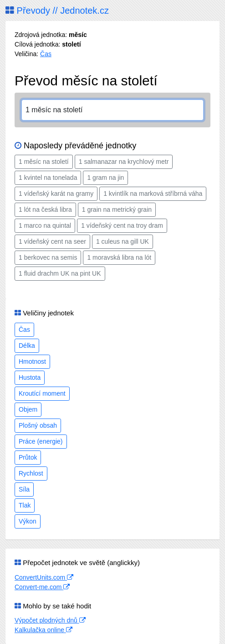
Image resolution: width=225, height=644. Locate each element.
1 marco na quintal (45, 225)
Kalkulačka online (43, 630)
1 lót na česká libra (45, 209)
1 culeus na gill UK (123, 241)
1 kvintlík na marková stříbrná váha (153, 194)
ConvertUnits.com (44, 577)
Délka (27, 346)
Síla (24, 489)
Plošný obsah (38, 425)
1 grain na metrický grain (117, 209)
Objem (28, 409)
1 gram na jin (105, 178)
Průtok (28, 457)
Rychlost (31, 473)
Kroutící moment (42, 393)
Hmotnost (32, 361)
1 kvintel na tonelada (48, 178)
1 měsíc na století (44, 162)
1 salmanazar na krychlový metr (124, 162)
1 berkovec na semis (48, 257)
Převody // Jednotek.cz (57, 10)
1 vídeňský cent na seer (52, 241)
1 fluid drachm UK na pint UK (60, 273)
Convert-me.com (42, 587)
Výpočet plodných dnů (50, 620)
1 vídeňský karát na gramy (56, 194)
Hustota (30, 377)
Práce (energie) (41, 441)
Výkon (28, 521)
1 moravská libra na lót (119, 257)
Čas (46, 54)
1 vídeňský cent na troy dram (122, 225)
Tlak (25, 505)
